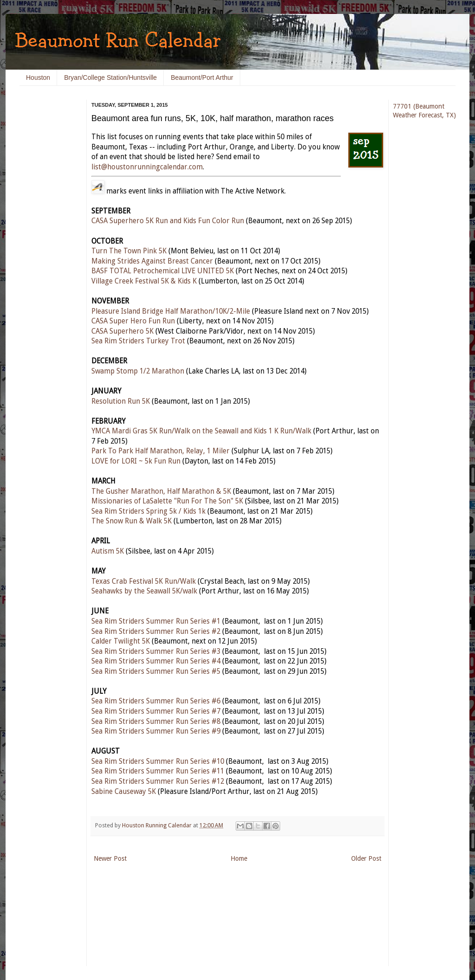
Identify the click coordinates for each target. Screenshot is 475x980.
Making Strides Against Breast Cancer (152, 261)
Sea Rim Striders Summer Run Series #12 (158, 781)
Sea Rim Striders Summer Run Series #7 (156, 711)
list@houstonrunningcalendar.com (147, 167)
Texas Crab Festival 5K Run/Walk (144, 581)
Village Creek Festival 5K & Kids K (144, 281)
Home (239, 858)
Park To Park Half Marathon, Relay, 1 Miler (160, 451)
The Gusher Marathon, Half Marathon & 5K (161, 491)
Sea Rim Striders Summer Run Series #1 (156, 621)
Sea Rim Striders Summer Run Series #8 (156, 722)
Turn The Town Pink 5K (129, 251)
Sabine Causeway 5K (124, 792)
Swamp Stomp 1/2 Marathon (138, 371)
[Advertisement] (47, 241)
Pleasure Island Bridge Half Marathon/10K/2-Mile (171, 311)
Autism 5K (108, 551)
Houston (38, 77)
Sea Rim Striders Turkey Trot (138, 341)
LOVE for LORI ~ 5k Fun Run (136, 461)
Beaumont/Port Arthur (202, 77)
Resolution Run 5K (121, 401)
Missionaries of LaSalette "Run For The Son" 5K (167, 501)
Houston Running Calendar (157, 825)
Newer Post (110, 858)
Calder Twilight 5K (121, 641)
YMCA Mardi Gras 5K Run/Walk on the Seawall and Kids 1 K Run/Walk (201, 431)
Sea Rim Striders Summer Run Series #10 (158, 761)
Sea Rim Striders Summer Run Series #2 (156, 632)
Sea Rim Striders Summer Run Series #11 (158, 771)
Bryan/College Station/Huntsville (110, 77)
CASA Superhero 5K (122, 331)
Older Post (366, 858)
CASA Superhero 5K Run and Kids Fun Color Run (168, 221)
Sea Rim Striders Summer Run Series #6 (156, 701)
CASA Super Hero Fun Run (133, 321)
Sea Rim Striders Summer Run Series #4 (156, 661)
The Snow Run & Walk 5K (132, 521)
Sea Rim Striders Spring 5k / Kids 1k (148, 511)
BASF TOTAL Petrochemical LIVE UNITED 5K (163, 271)
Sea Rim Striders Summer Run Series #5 (156, 671)
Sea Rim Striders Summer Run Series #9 (156, 731)
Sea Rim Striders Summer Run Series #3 (156, 651)
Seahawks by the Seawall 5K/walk (144, 591)
